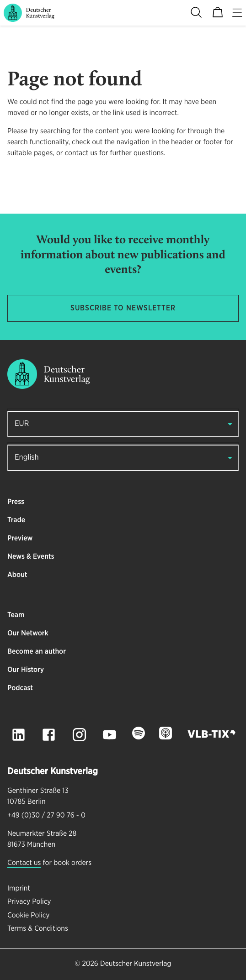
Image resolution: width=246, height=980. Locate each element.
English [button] (27, 458)
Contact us (24, 863)
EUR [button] (22, 424)
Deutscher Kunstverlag (136, 964)
